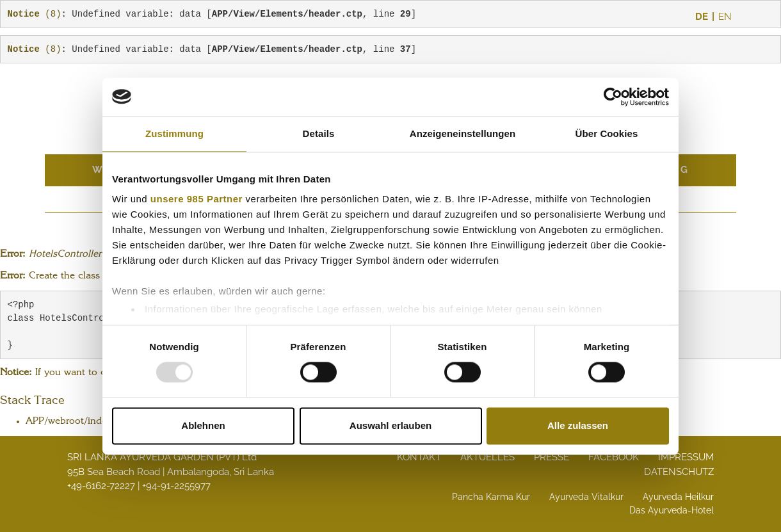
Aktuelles (487, 457)
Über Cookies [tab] (607, 133)
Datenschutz (679, 472)
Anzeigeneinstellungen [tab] (463, 133)
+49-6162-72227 (101, 486)
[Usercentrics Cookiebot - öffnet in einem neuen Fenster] (613, 97)
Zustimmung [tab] (174, 133)
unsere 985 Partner (197, 199)
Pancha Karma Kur (491, 497)
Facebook (614, 457)
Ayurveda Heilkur (678, 497)
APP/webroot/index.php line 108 (99, 422)
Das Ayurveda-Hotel (672, 510)
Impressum (686, 457)
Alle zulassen (578, 425)
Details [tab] (319, 133)
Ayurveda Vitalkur (586, 497)
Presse (552, 457)
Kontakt (419, 457)
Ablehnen (203, 425)
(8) (35, 14)
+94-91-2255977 (176, 486)
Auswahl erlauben (390, 425)
